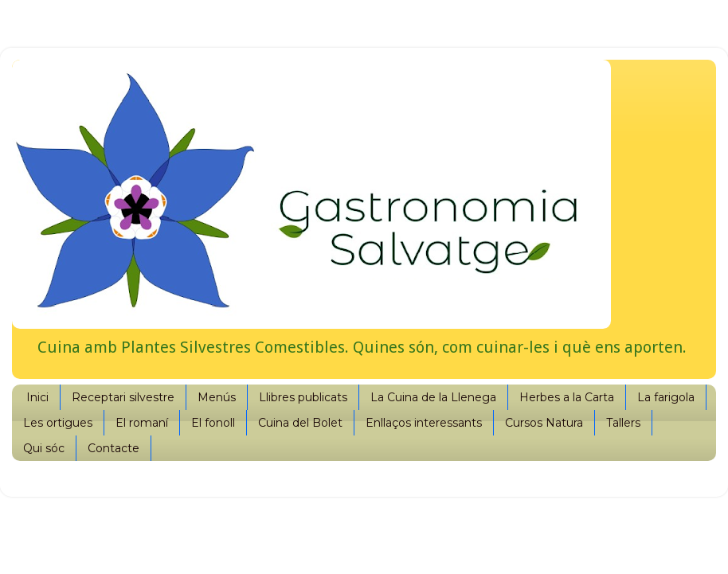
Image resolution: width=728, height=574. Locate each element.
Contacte (114, 448)
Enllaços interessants (424, 423)
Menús (217, 397)
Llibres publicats (303, 397)
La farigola (666, 397)
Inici (37, 397)
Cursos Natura (544, 423)
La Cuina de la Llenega (433, 397)
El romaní (142, 423)
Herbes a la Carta (567, 397)
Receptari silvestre (123, 397)
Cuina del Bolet (300, 423)
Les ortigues (58, 423)
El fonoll (213, 423)
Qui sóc (44, 448)
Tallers (623, 423)
